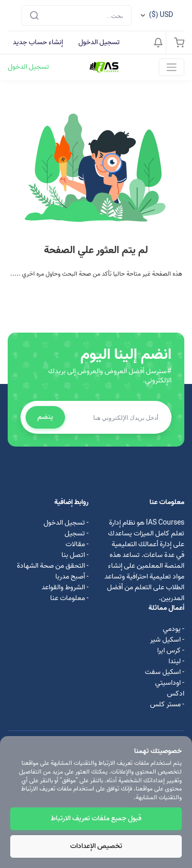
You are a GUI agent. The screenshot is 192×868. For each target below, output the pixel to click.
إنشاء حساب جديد (38, 42)
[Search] (77, 15)
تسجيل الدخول (99, 42)
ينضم (45, 417)
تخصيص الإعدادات (96, 846)
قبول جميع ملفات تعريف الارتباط (96, 818)
